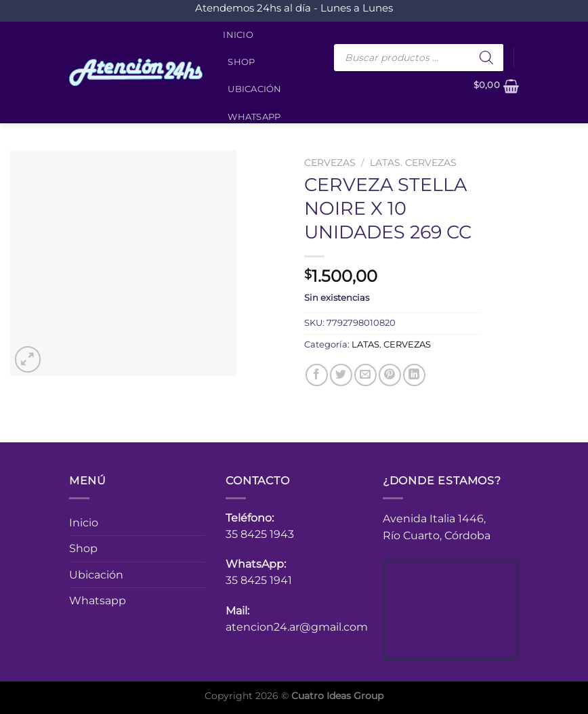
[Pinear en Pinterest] (390, 375)
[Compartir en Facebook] (317, 375)
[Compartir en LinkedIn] (414, 375)
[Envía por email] (365, 375)
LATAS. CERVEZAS (413, 163)
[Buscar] (486, 58)
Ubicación (254, 89)
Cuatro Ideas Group (337, 696)
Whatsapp (254, 117)
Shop (241, 62)
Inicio (238, 35)
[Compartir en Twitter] (341, 375)
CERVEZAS (330, 163)
